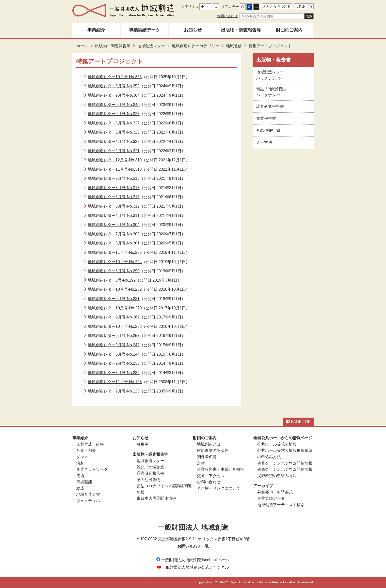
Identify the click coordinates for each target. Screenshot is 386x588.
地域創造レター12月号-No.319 (115, 160)
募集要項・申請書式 (275, 492)
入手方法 (264, 143)
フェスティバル (90, 501)
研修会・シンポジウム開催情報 (285, 463)
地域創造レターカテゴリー (195, 46)
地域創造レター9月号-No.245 (114, 345)
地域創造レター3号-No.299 (112, 280)
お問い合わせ (227, 16)
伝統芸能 (84, 482)
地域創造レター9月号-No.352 (114, 86)
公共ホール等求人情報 (277, 444)
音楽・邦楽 (86, 450)
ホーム (82, 46)
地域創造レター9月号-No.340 (114, 105)
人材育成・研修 (90, 444)
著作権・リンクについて (219, 488)
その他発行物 (268, 130)
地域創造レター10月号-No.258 (115, 326)
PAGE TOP (298, 422)
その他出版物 (148, 480)
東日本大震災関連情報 (156, 498)
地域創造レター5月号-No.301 (114, 243)
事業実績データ (145, 30)
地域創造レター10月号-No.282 (115, 289)
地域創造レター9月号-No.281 (114, 299)
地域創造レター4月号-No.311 (114, 216)
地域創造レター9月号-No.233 (114, 363)
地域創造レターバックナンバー (270, 75)
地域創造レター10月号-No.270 (115, 308)
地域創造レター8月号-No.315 (114, 188)
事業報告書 (266, 118)
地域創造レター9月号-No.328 (114, 114)
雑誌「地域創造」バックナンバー (272, 92)
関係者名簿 (207, 457)
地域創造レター (151, 46)
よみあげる (304, 6)
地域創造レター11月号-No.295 (115, 252)
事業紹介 (96, 30)
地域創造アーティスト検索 (281, 505)
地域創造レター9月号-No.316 (114, 178)
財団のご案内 (289, 30)
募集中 (143, 444)
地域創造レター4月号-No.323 (114, 142)
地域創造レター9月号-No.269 (114, 317)
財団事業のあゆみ (213, 450)
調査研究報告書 (270, 106)
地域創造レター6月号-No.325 (114, 132)
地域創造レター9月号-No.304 (114, 225)
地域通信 (234, 46)
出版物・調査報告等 (241, 30)
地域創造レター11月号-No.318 (115, 169)
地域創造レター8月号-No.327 (114, 123)
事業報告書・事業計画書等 (221, 469)
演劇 (80, 463)
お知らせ (193, 30)
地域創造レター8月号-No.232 (114, 373)
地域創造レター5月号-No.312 (114, 206)
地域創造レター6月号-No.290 (114, 271)
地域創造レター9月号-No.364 (114, 95)
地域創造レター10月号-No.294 (115, 262)
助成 (80, 488)
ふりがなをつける (277, 6)
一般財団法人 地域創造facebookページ (193, 560)
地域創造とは (209, 444)
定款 (201, 463)
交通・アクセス (211, 476)
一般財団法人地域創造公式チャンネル (193, 567)
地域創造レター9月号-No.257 (114, 336)
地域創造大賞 (88, 494)
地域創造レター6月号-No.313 (114, 197)
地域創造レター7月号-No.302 (114, 234)
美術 (80, 476)
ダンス (82, 457)
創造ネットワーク (92, 469)
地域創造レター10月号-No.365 (115, 77)
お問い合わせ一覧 (193, 546)
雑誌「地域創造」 (152, 467)
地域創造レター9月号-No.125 (114, 391)
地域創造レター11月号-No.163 (115, 382)
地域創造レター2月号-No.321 (114, 151)
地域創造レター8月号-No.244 (114, 354)
